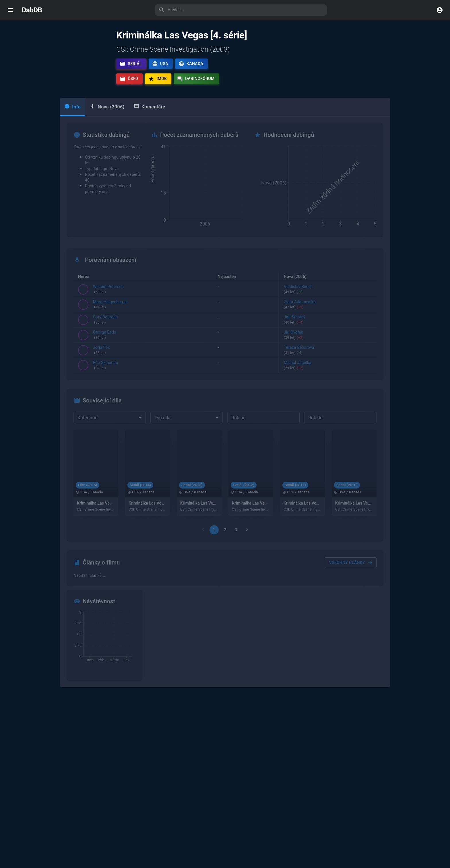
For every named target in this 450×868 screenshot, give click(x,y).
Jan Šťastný (328, 332)
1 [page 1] (214, 542)
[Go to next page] (247, 542)
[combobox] (110, 429)
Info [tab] (72, 118)
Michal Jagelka (328, 377)
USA (160, 64)
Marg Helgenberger (110, 317)
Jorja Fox (101, 362)
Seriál (131, 64)
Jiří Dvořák (328, 347)
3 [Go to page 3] (236, 542)
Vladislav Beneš (328, 301)
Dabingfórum (196, 79)
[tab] (107, 119)
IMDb (158, 79)
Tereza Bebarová (328, 362)
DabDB (32, 10)
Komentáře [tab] (150, 118)
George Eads (105, 347)
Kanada (191, 64)
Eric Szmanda (105, 377)
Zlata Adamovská (328, 317)
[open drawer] (10, 10)
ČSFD (129, 79)
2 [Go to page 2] (225, 542)
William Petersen (108, 301)
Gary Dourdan (105, 332)
